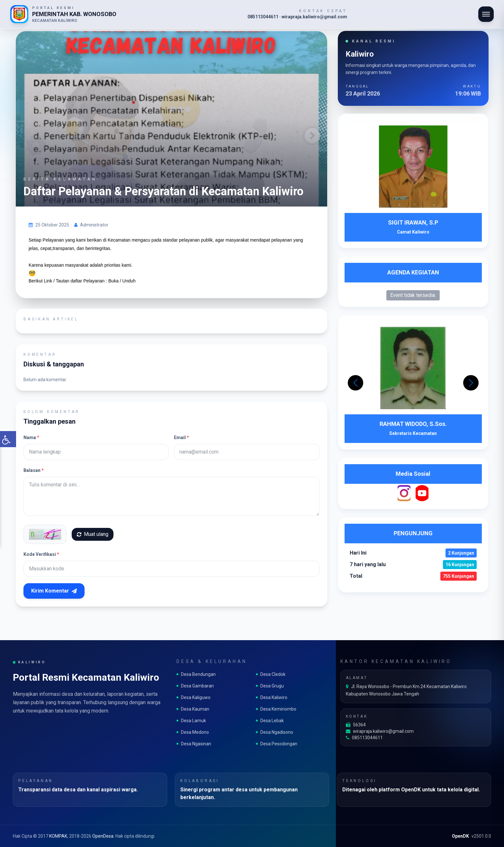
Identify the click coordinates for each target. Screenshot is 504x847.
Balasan (34, 470)
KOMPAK (58, 836)
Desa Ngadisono (274, 732)
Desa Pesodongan (277, 744)
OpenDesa (103, 836)
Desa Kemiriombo (276, 709)
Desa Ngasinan (194, 744)
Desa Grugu (270, 686)
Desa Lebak (270, 721)
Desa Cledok (271, 674)
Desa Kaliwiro (272, 697)
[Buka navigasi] (486, 14)
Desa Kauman (193, 709)
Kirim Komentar (54, 591)
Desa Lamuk (191, 721)
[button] (471, 383)
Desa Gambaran (195, 686)
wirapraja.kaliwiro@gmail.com (380, 731)
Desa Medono (193, 732)
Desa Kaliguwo (194, 697)
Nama (31, 437)
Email (181, 437)
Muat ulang (93, 534)
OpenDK (460, 836)
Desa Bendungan (196, 674)
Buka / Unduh (122, 281)
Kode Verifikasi (41, 554)
